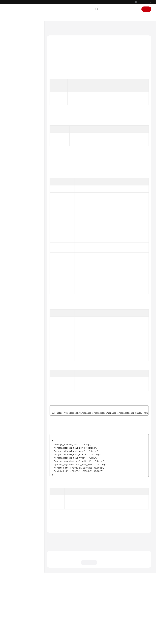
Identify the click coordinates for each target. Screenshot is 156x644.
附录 (13, 279)
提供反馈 (105, 624)
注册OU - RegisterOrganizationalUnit (30, 97)
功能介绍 (56, 67)
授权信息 (56, 72)
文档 (117, 9)
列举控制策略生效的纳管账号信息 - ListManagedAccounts (29, 241)
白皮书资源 (14, 315)
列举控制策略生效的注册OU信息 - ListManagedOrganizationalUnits (30, 168)
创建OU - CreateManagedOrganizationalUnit (30, 158)
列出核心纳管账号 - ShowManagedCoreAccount (30, 250)
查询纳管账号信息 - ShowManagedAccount (28, 200)
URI (53, 77)
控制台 (126, 9)
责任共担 (13, 304)
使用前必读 (16, 64)
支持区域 (13, 320)
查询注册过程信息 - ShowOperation (27, 133)
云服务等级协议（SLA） (20, 310)
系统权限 (13, 326)
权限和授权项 (17, 273)
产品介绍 (13, 42)
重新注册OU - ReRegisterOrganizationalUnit (30, 105)
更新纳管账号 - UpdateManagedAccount (29, 192)
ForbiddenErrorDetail (87, 406)
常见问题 (13, 284)
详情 (90, 640)
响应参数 (56, 87)
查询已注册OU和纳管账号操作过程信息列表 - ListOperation (28, 124)
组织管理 (19, 90)
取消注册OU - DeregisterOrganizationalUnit (30, 114)
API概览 (15, 69)
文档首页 (53, 27)
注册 (146, 9)
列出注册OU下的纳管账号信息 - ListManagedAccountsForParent (30, 221)
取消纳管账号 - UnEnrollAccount (25, 183)
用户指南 (13, 53)
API (13, 80)
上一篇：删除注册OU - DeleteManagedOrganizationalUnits (78, 598)
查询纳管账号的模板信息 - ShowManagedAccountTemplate (30, 210)
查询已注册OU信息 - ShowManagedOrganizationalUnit (30, 150)
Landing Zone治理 (23, 257)
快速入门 (13, 48)
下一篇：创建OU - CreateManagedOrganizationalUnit (75, 603)
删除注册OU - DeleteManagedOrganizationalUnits (30, 142)
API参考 (12, 58)
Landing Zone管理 (23, 85)
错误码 (59, 581)
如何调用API (17, 74)
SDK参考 (12, 289)
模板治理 (19, 263)
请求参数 (56, 82)
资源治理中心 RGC (69, 27)
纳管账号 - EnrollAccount (29, 176)
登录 (135, 9)
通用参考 (13, 299)
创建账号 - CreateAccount (24, 231)
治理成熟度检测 (22, 268)
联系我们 (107, 9)
